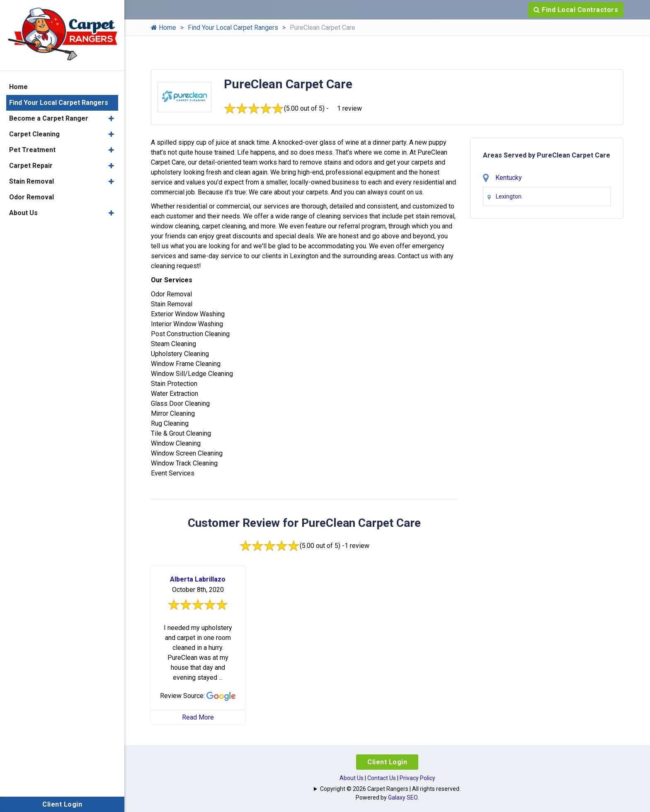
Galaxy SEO (403, 797)
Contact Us (382, 778)
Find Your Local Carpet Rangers (233, 28)
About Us (352, 778)
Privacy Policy (417, 778)
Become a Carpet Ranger (49, 118)
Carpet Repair (31, 166)
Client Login (387, 762)
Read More (198, 717)
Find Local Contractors (576, 10)
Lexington (509, 196)
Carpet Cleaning (34, 134)
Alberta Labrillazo (198, 579)
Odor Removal (32, 197)
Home (164, 28)
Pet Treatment (32, 150)
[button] (111, 119)
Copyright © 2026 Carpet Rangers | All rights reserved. (390, 789)
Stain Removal (32, 181)
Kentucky (509, 178)
